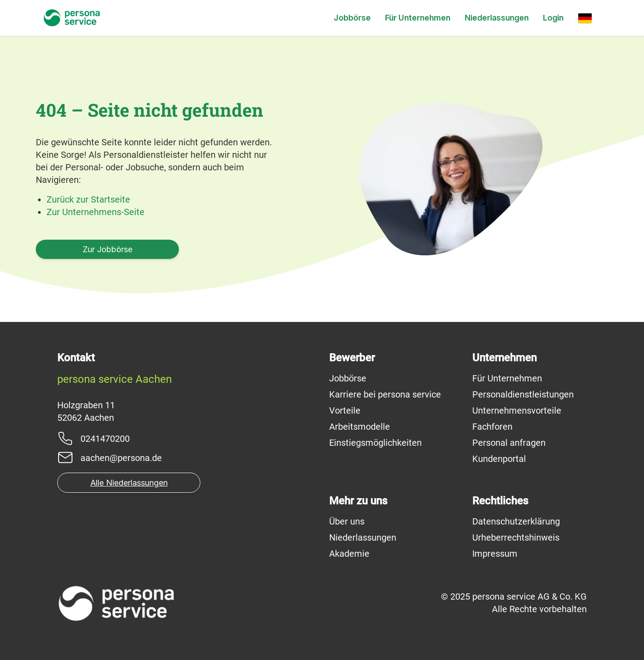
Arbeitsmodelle (360, 427)
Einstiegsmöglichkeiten (375, 443)
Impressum (495, 554)
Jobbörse (352, 18)
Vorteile (345, 410)
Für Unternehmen (418, 18)
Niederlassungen (497, 18)
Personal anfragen (509, 443)
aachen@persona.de (121, 458)
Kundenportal (499, 459)
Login (553, 18)
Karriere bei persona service (385, 394)
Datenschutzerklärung (516, 521)
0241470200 (105, 439)
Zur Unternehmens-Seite (95, 212)
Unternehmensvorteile (517, 410)
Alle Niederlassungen (129, 483)
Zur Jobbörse (108, 249)
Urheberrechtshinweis (516, 537)
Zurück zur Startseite (88, 199)
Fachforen (492, 427)
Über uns (347, 521)
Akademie (349, 554)
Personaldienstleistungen (523, 394)
